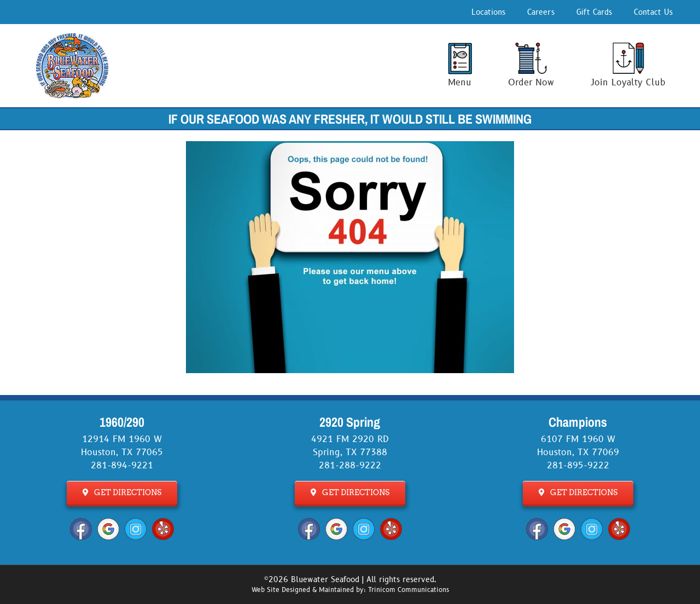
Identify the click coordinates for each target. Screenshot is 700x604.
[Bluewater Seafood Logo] (72, 37)
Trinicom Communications (409, 590)
